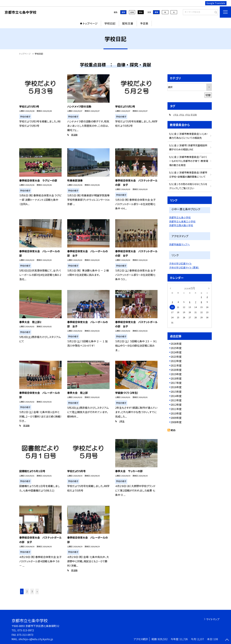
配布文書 (128, 23)
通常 (123, 12)
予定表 (144, 23)
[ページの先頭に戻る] (227, 640)
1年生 (176, 115)
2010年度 (176, 413)
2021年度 (176, 365)
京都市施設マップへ (179, 244)
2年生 (122, 421)
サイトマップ (213, 619)
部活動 (74, 135)
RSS (173, 430)
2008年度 (176, 422)
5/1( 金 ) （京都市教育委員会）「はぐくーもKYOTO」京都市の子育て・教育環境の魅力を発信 (189, 161)
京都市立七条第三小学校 (182, 221)
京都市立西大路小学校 (181, 225)
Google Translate (216, 3)
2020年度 (176, 370)
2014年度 (176, 396)
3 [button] (32, 591)
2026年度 (176, 344)
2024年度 (176, 352)
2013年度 (176, 400)
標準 (156, 12)
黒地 (141, 12)
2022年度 (176, 361)
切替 (208, 95)
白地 (132, 12)
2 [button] (27, 591)
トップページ (90, 23)
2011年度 (176, 409)
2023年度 (176, 357)
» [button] (37, 591)
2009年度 (176, 418)
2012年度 (176, 405)
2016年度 (176, 387)
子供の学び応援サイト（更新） (184, 267)
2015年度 (176, 392)
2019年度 (176, 374)
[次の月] (209, 288)
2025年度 (176, 348)
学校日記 (110, 23)
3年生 (187, 115)
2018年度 (176, 378)
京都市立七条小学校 (180, 217)
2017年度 (176, 383)
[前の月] (170, 288)
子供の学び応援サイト (180, 263)
